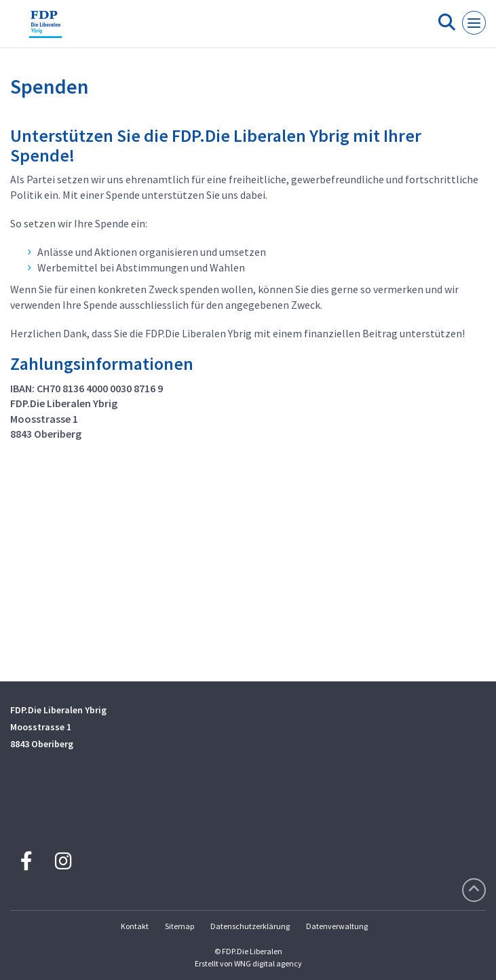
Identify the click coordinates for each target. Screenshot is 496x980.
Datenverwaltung (337, 926)
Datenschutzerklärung (250, 926)
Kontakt (135, 926)
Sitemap (179, 926)
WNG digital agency (268, 963)
